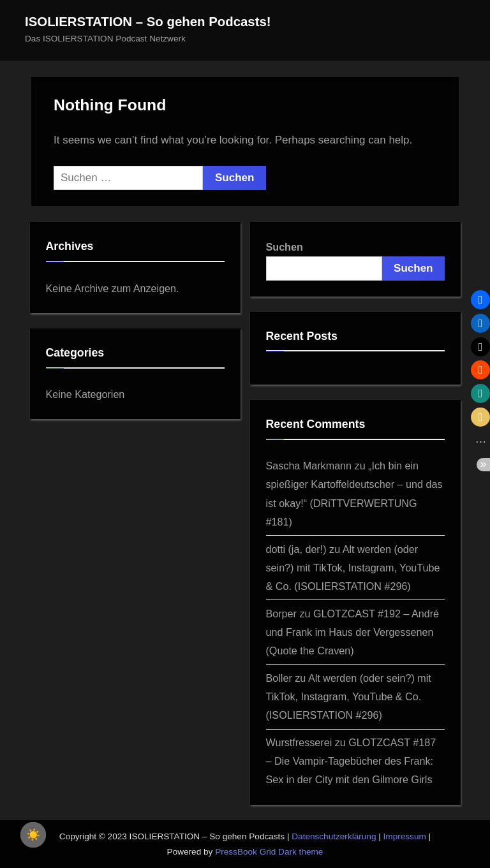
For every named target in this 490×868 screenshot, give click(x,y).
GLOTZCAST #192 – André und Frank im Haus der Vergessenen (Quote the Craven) (353, 632)
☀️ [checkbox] (33, 835)
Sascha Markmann (309, 466)
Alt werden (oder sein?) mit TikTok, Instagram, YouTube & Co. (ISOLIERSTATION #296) (353, 568)
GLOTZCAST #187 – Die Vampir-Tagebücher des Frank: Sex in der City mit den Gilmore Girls (351, 761)
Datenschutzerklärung (334, 836)
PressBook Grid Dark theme (269, 852)
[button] (480, 300)
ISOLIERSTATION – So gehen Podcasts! (148, 22)
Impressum (405, 836)
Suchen (285, 247)
